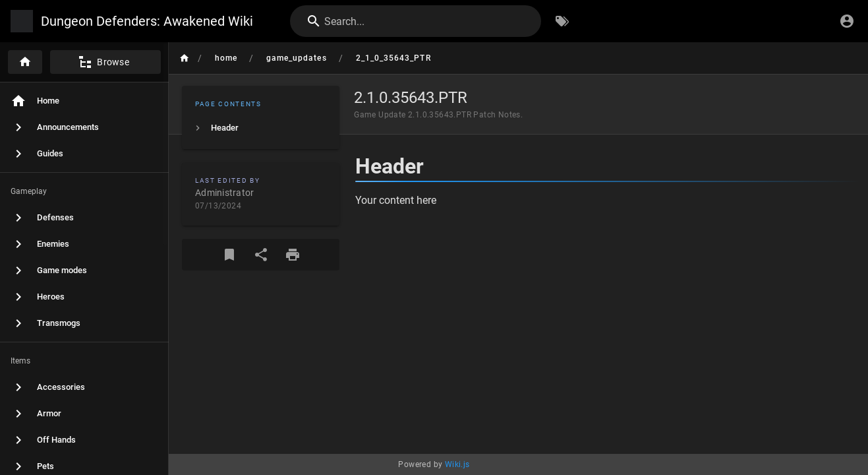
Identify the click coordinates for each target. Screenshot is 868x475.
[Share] (261, 255)
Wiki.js (457, 464)
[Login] (847, 21)
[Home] (25, 62)
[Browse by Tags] (562, 21)
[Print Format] (293, 255)
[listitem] (261, 128)
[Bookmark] (229, 255)
